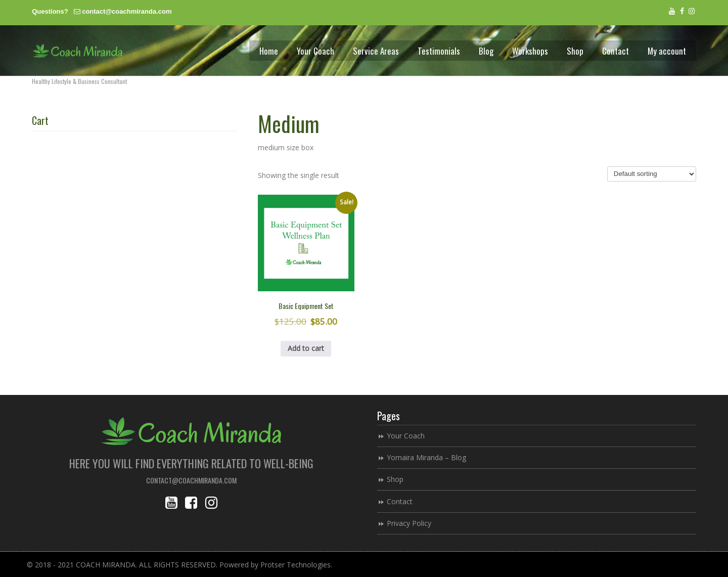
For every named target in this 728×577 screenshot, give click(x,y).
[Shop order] (652, 174)
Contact (400, 501)
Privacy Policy (409, 523)
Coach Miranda (77, 51)
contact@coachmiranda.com (127, 11)
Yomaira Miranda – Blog (426, 457)
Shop (395, 479)
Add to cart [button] (306, 348)
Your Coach (406, 436)
